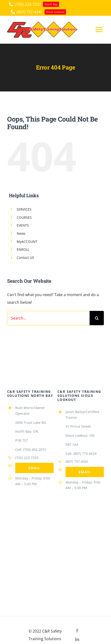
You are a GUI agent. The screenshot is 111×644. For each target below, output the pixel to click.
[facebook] (77, 631)
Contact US (25, 258)
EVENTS (23, 225)
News (21, 233)
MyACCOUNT (27, 242)
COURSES (24, 217)
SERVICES (24, 209)
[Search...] (48, 318)
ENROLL (23, 249)
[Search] (97, 318)
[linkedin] (77, 639)
